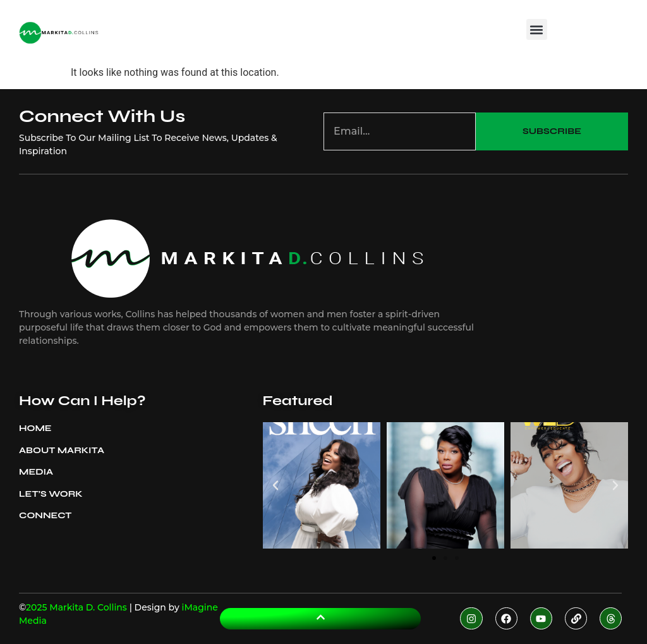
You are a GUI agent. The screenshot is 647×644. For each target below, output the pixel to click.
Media (39, 472)
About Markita (65, 451)
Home (35, 428)
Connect (45, 515)
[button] (537, 29)
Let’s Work (51, 494)
